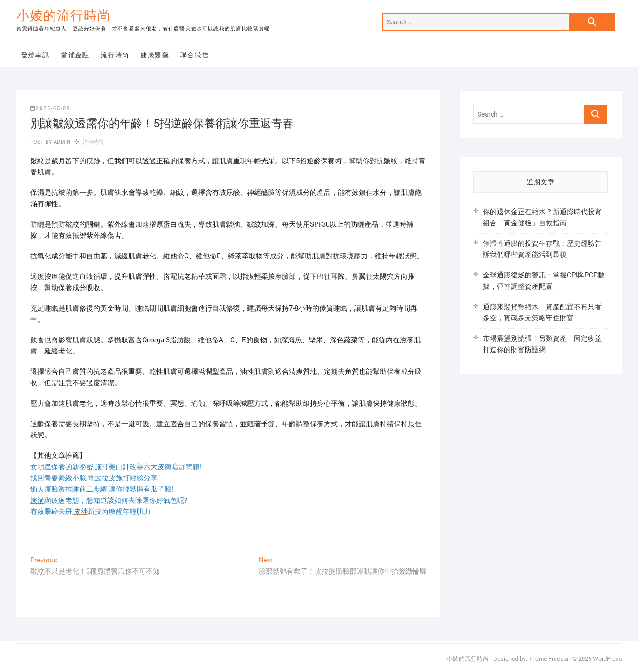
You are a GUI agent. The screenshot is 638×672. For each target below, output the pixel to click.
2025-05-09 (50, 108)
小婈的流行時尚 (64, 16)
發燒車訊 (35, 55)
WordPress (607, 659)
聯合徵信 (195, 55)
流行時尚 (115, 55)
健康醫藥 (155, 55)
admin (61, 142)
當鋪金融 (75, 55)
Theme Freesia (548, 659)
